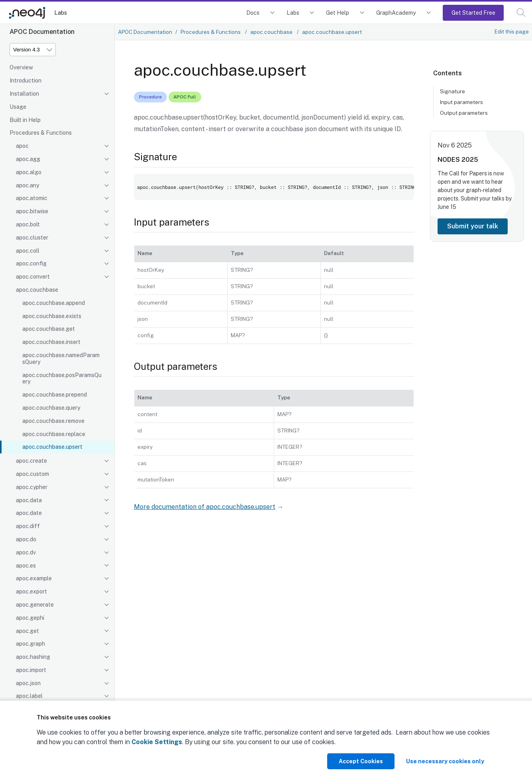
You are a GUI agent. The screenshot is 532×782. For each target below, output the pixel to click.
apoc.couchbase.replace (54, 434)
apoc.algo (29, 172)
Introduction (26, 81)
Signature (452, 91)
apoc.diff (28, 526)
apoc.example (34, 578)
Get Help (338, 13)
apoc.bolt (28, 224)
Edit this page (512, 31)
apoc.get (27, 631)
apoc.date (29, 513)
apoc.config (31, 263)
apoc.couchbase (37, 290)
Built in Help (25, 120)
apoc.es (26, 566)
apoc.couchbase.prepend (55, 395)
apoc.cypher (32, 487)
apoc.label (29, 696)
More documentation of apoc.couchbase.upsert (205, 507)
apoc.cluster (32, 238)
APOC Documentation (145, 32)
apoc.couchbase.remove (53, 421)
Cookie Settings (157, 742)
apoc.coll (28, 251)
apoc (22, 146)
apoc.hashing (33, 657)
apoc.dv (26, 552)
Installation (24, 94)
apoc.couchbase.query (51, 408)
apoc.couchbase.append (54, 303)
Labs (61, 13)
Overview (21, 67)
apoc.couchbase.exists (52, 316)
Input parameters (461, 102)
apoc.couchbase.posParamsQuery (62, 378)
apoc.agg (28, 159)
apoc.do (26, 539)
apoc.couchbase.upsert (52, 447)
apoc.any (27, 185)
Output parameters (464, 113)
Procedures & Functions (41, 133)
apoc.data (29, 500)
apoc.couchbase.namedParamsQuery (61, 359)
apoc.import (31, 670)
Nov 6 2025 (455, 145)
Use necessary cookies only (445, 761)
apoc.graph (30, 644)
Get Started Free (473, 13)
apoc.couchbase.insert (51, 342)
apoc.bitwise (32, 211)
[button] (521, 13)
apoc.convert (33, 277)
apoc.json (28, 683)
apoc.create (31, 461)
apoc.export (31, 591)
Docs (253, 13)
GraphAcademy (396, 13)
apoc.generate (35, 605)
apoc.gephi (30, 618)
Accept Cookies (361, 761)
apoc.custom (32, 474)
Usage (18, 107)
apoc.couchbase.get (49, 329)
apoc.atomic (32, 198)
